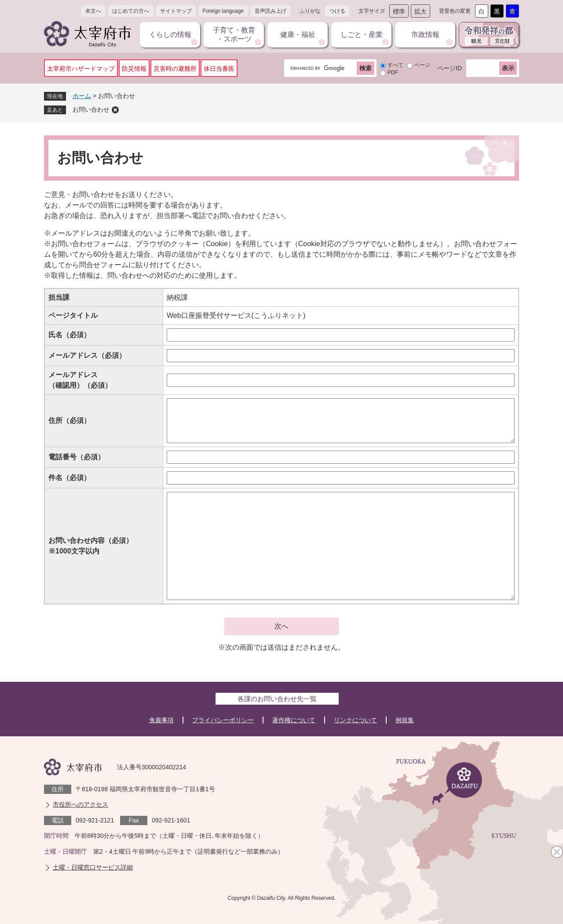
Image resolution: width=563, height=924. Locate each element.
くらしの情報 (170, 35)
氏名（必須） (69, 335)
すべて (395, 65)
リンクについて (355, 720)
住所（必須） (69, 420)
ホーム (82, 96)
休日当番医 (219, 69)
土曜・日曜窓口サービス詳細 (93, 867)
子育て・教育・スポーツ (234, 35)
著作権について (294, 720)
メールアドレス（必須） (87, 355)
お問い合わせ (91, 109)
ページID (450, 68)
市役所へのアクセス (80, 804)
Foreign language (223, 11)
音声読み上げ (271, 11)
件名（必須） (69, 478)
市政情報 (425, 35)
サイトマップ (176, 11)
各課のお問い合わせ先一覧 (277, 699)
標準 (399, 11)
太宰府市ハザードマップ (81, 69)
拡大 (420, 11)
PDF (393, 73)
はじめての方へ (131, 11)
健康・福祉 (298, 35)
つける (337, 11)
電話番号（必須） (77, 457)
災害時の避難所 (175, 69)
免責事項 (161, 720)
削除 (115, 110)
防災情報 (134, 69)
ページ (422, 65)
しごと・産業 (362, 35)
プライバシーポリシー (223, 720)
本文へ (93, 11)
